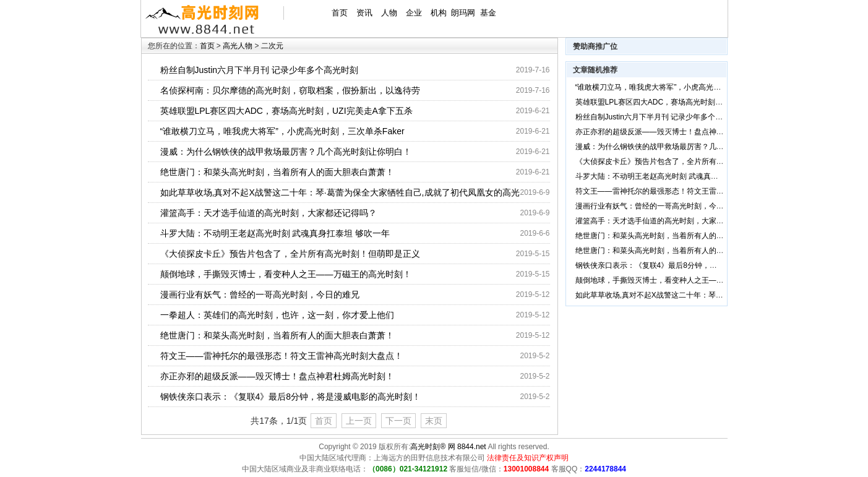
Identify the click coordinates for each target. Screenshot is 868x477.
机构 (439, 13)
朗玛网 (463, 13)
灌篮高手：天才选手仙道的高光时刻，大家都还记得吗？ (269, 213)
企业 (414, 13)
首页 (340, 13)
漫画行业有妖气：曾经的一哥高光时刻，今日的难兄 (260, 294)
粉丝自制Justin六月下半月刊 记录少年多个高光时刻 (259, 70)
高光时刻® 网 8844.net (448, 447)
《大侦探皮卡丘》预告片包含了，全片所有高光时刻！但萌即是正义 (290, 254)
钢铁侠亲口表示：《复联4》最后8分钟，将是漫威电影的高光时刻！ (291, 397)
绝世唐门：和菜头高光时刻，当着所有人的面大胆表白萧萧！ (277, 172)
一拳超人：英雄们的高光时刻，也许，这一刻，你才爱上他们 (277, 315)
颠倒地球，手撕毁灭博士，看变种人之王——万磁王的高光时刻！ (286, 274)
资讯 (364, 13)
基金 (488, 13)
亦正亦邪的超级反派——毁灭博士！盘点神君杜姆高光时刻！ (277, 376)
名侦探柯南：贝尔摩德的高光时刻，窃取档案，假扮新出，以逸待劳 (290, 90)
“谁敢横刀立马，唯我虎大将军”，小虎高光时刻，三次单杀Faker (282, 131)
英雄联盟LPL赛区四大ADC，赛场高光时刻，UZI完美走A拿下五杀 (286, 111)
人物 (389, 13)
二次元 (272, 46)
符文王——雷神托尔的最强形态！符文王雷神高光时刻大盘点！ (281, 356)
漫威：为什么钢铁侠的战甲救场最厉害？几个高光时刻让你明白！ (286, 152)
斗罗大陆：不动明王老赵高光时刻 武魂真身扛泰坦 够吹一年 (275, 233)
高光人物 (238, 46)
